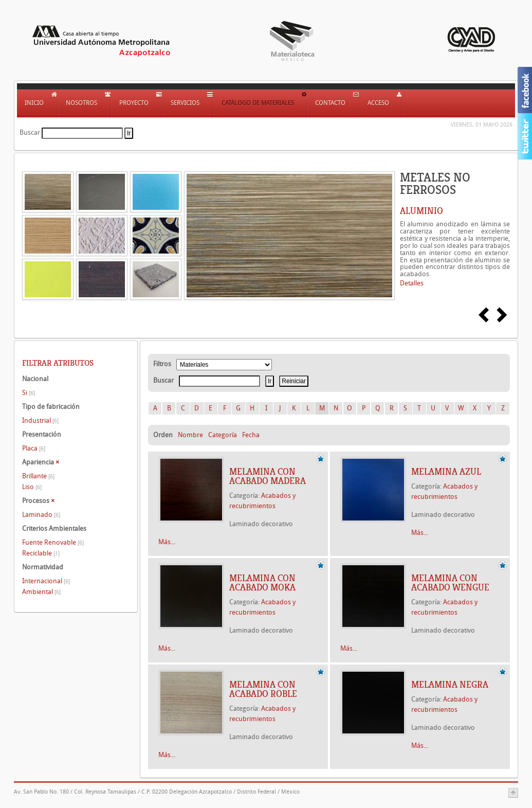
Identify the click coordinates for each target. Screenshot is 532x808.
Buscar (30, 132)
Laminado (41, 515)
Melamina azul (446, 472)
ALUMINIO (421, 211)
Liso (32, 487)
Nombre (190, 435)
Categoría (223, 435)
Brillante (38, 476)
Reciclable (41, 553)
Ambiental (41, 592)
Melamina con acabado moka (262, 583)
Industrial (40, 420)
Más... (167, 542)
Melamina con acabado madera (268, 476)
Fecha (251, 435)
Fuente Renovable (53, 542)
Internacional (46, 581)
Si (29, 393)
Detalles (412, 283)
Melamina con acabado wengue (450, 583)
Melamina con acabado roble (263, 689)
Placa (34, 448)
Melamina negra (450, 685)
